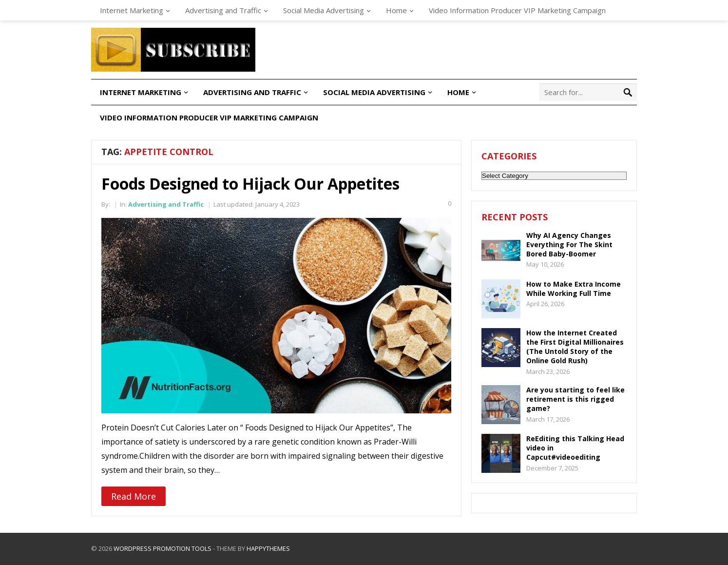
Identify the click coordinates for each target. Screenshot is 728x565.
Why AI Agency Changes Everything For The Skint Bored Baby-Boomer (569, 244)
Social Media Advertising (324, 10)
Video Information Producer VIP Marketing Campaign (517, 10)
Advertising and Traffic (223, 10)
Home (396, 10)
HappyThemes (268, 548)
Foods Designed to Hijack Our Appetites (250, 184)
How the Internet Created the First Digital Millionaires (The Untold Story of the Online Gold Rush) (575, 347)
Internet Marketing (132, 10)
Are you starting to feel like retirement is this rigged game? (575, 399)
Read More (134, 496)
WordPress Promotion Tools (163, 548)
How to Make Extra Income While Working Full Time (574, 289)
